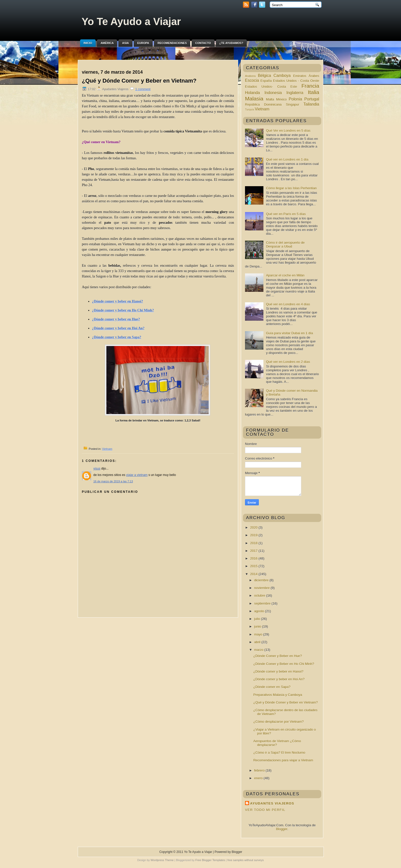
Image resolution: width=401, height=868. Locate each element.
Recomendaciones (172, 43)
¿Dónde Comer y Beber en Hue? (277, 656)
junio (258, 626)
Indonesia (273, 93)
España (266, 81)
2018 (254, 543)
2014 (254, 574)
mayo (259, 634)
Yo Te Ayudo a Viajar (131, 21)
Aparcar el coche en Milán (285, 275)
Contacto (203, 43)
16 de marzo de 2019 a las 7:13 (113, 481)
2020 (254, 527)
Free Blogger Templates (210, 860)
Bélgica (264, 76)
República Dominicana (263, 104)
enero (259, 778)
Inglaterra (295, 93)
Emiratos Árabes (306, 76)
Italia (314, 92)
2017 (254, 551)
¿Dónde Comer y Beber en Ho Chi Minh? (284, 664)
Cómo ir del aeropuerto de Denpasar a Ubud (285, 244)
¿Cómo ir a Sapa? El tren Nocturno (279, 753)
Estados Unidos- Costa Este (271, 87)
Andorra (250, 76)
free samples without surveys (246, 860)
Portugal (312, 99)
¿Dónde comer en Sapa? (272, 687)
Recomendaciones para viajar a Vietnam (283, 760)
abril (258, 642)
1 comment (143, 89)
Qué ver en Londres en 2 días (288, 362)
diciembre (262, 580)
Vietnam (107, 449)
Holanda (252, 93)
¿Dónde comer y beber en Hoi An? (279, 679)
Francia (310, 86)
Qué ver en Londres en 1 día (287, 159)
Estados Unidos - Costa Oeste (296, 81)
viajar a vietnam (137, 475)
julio (258, 619)
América (107, 43)
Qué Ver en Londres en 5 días (288, 131)
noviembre (262, 588)
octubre (260, 596)
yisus (97, 469)
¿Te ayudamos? (231, 43)
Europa (143, 43)
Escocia (252, 80)
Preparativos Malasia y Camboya (278, 695)
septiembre (263, 603)
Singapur (293, 104)
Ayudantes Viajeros (272, 803)
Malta (270, 99)
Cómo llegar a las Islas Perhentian (291, 188)
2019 (254, 535)
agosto (260, 611)
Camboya (282, 76)
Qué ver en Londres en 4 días (288, 304)
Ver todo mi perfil (265, 810)
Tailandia (311, 104)
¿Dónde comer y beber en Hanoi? (278, 671)
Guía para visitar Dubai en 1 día (289, 333)
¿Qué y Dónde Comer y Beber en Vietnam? (139, 81)
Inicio (88, 43)
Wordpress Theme (162, 860)
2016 (254, 558)
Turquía (249, 110)
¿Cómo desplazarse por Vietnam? (278, 722)
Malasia (254, 99)
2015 (254, 566)
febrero (260, 770)
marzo (259, 650)
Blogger (282, 829)
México (281, 99)
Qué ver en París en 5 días (286, 214)
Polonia (295, 99)
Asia (125, 43)
